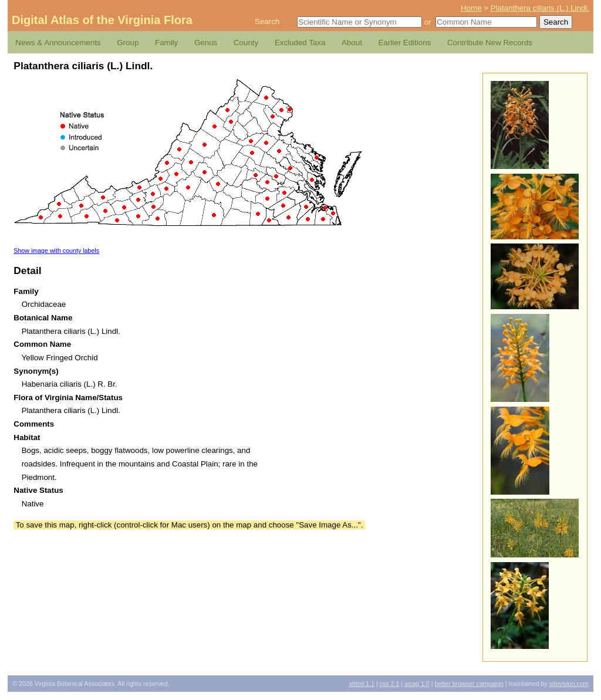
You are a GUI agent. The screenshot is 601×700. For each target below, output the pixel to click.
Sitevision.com (569, 684)
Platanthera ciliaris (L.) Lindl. (540, 8)
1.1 (362, 684)
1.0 (417, 684)
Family (166, 43)
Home (471, 8)
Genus (206, 43)
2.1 (390, 684)
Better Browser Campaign (469, 684)
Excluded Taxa (300, 43)
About (352, 43)
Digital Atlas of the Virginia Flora (102, 20)
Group (128, 43)
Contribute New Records (490, 43)
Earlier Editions (405, 43)
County (246, 43)
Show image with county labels (56, 251)
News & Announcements (58, 43)
